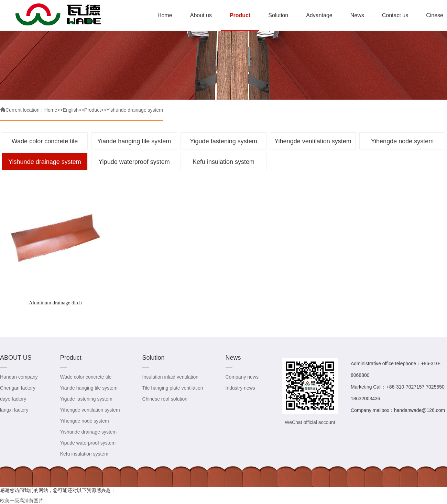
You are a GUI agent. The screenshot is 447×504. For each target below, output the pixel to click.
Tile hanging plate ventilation (173, 388)
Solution (278, 15)
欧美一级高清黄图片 (22, 501)
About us (201, 15)
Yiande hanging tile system (134, 141)
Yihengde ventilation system (313, 141)
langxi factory (14, 410)
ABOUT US (16, 358)
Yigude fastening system (223, 141)
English (71, 110)
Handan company (19, 377)
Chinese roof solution (165, 399)
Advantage (319, 15)
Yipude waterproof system (134, 162)
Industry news (240, 388)
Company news (242, 377)
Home (165, 15)
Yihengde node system (402, 141)
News (357, 15)
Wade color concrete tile (45, 141)
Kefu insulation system (223, 162)
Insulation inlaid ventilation (170, 377)
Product (240, 15)
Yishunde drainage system (134, 110)
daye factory (13, 399)
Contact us (395, 15)
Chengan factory (18, 388)
